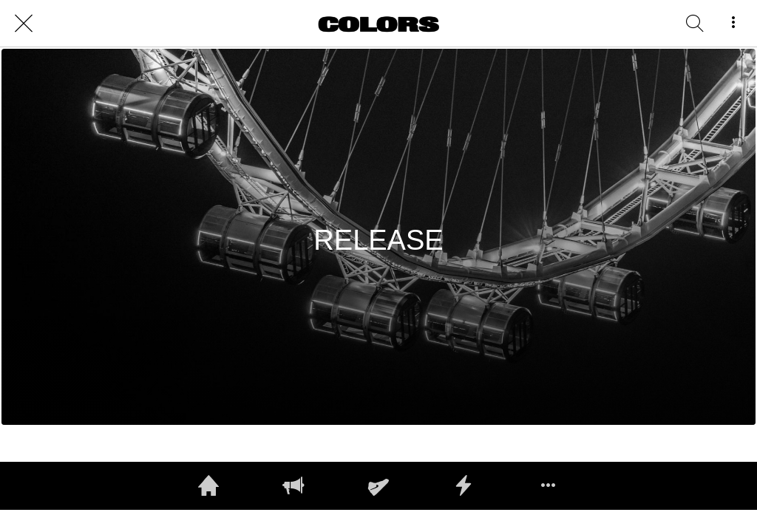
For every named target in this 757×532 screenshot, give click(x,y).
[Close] (24, 24)
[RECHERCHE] (695, 24)
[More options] (733, 24)
